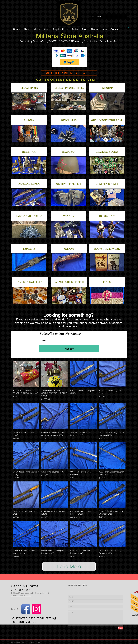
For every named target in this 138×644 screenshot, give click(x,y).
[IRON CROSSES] (68, 120)
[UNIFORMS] (107, 88)
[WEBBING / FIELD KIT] (69, 184)
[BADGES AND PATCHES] (29, 216)
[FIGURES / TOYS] (107, 216)
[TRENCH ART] (29, 152)
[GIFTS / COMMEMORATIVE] (107, 120)
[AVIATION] (69, 216)
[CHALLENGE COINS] (107, 152)
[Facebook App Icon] (26, 609)
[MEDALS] (29, 120)
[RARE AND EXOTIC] (29, 184)
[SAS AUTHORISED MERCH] (69, 282)
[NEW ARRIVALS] (29, 88)
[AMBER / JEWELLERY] (30, 282)
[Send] (120, 628)
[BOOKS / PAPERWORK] (107, 249)
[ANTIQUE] (69, 249)
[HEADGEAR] (69, 152)
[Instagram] (36, 609)
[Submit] (69, 349)
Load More (69, 566)
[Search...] (109, 16)
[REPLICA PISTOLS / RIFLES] (68, 88)
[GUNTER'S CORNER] (107, 184)
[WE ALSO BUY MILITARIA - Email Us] (69, 73)
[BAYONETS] (29, 249)
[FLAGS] (107, 282)
